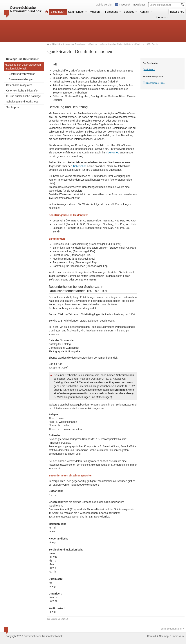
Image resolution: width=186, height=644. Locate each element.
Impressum (178, 636)
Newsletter (139, 5)
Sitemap (164, 636)
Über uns (161, 17)
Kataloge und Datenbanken (75, 44)
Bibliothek (58, 12)
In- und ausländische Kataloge (24, 96)
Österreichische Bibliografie (22, 91)
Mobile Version (104, 5)
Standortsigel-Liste (155, 83)
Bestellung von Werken (22, 74)
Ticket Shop (177, 12)
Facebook (125, 5)
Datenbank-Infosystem (19, 85)
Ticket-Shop (112, 153)
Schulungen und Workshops (22, 102)
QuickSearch (149, 69)
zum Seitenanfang (173, 629)
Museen (96, 12)
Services (130, 12)
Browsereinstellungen (21, 79)
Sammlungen (77, 12)
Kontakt (146, 12)
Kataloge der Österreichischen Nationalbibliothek (111, 44)
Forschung (113, 12)
